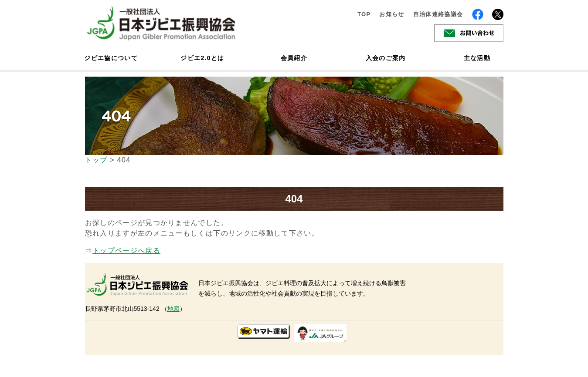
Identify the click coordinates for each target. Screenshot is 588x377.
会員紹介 (294, 58)
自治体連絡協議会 (438, 14)
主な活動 (477, 58)
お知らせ (392, 14)
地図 (173, 309)
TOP (364, 14)
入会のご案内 (386, 58)
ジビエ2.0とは (202, 58)
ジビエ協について (111, 58)
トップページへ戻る (126, 251)
